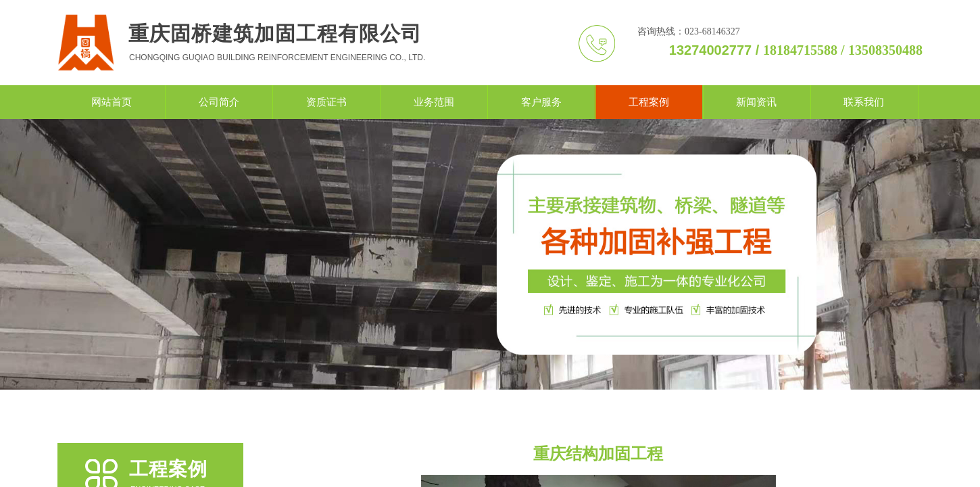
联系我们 (864, 102)
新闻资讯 (756, 102)
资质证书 (326, 102)
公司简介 (219, 102)
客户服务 (541, 102)
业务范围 (434, 102)
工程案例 (649, 102)
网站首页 (112, 102)
